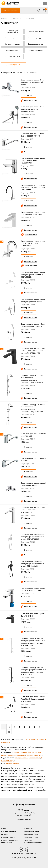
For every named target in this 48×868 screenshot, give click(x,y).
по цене (33, 73)
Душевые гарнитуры (36, 44)
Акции (4, 828)
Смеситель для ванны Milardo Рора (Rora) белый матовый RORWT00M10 (33, 275)
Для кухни (32, 752)
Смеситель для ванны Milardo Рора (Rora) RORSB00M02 (33, 325)
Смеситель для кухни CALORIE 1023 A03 (33, 459)
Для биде (20, 755)
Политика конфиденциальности (33, 841)
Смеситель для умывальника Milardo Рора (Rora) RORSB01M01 (33, 510)
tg (27, 850)
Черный (16, 763)
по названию (23, 73)
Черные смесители (36, 50)
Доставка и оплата (32, 834)
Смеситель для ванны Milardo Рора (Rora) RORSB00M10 (33, 300)
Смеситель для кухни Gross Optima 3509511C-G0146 (32, 135)
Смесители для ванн (12, 38)
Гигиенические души (12, 44)
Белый (9, 763)
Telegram (26, 810)
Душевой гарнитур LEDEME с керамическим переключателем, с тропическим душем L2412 (33, 408)
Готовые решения (9, 831)
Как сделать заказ (31, 831)
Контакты (28, 828)
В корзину (28, 95)
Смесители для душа (36, 38)
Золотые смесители (12, 56)
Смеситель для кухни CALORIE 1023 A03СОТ (33, 435)
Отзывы (5, 834)
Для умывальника (20, 752)
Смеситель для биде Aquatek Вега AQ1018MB (33, 615)
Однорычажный (21, 758)
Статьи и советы (8, 837)
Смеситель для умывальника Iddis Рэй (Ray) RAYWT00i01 (33, 213)
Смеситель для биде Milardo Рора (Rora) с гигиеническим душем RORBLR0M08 (33, 564)
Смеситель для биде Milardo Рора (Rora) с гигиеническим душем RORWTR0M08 (33, 537)
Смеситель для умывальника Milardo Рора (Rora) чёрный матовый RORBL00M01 (33, 351)
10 (9, 732)
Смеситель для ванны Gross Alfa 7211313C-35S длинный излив (33, 82)
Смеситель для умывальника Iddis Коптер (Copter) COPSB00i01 (33, 243)
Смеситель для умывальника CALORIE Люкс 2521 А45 (33, 589)
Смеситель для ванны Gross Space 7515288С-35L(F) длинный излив (33, 109)
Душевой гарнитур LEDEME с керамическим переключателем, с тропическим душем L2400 (33, 379)
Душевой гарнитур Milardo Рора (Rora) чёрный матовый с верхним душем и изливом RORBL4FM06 (33, 671)
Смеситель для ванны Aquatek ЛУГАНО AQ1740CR (33, 484)
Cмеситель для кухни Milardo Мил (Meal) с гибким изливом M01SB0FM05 (33, 187)
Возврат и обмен (31, 837)
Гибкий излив (35, 758)
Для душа (11, 755)
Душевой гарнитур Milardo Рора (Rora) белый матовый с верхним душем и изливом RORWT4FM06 (33, 642)
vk (21, 850)
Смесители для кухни (36, 31)
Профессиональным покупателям (10, 841)
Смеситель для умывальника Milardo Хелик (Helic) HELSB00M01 (33, 161)
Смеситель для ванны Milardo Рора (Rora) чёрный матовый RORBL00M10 (33, 699)
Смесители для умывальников (12, 32)
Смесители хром (12, 50)
